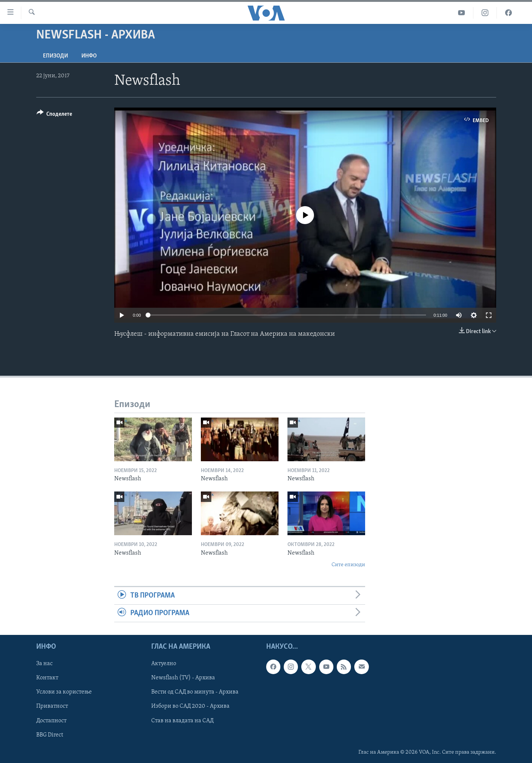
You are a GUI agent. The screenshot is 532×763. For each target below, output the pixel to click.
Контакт (47, 678)
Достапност (51, 721)
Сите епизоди (348, 565)
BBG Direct (50, 735)
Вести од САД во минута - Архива (195, 692)
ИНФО (89, 56)
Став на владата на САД (182, 721)
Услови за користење (64, 692)
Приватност (52, 707)
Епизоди (55, 56)
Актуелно (164, 664)
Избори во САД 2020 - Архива (190, 707)
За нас (44, 664)
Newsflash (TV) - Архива (183, 678)
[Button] (55, 115)
